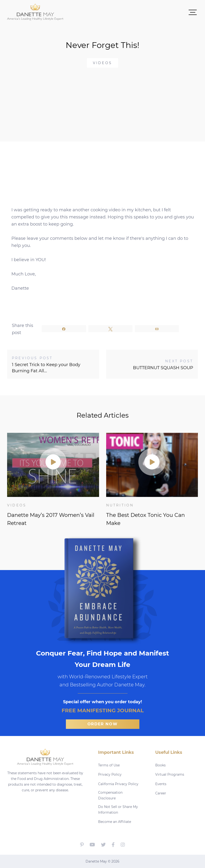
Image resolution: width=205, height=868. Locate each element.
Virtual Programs (170, 774)
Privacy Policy (110, 774)
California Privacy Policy (118, 784)
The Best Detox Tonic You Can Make (146, 519)
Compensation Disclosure (110, 795)
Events (161, 784)
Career (161, 793)
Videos (102, 63)
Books (160, 765)
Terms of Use (109, 765)
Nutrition (120, 505)
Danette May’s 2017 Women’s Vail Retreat (51, 519)
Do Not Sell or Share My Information (118, 810)
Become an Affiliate (115, 822)
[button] (131, 12)
